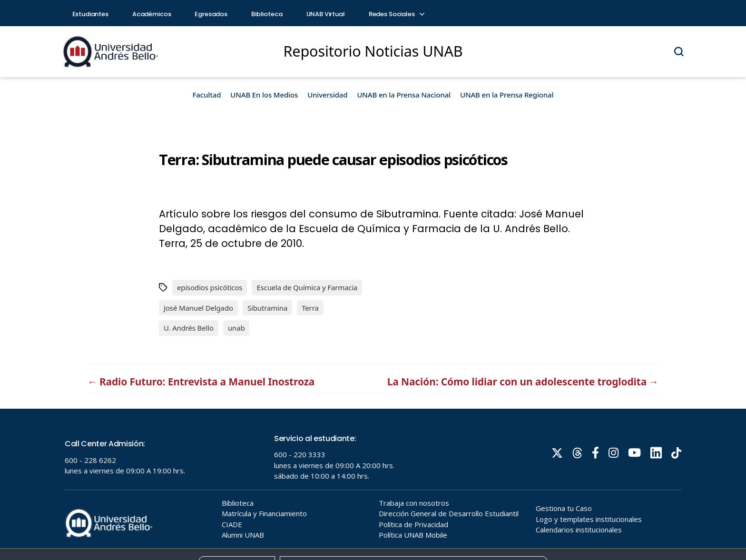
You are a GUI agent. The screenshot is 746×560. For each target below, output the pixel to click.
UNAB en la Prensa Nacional (404, 95)
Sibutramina (267, 308)
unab (236, 328)
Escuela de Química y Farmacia (307, 287)
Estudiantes (90, 14)
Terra (310, 308)
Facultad (207, 95)
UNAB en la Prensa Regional (507, 95)
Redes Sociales (396, 14)
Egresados (211, 14)
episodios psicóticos (210, 287)
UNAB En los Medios (264, 95)
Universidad (327, 95)
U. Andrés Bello (189, 328)
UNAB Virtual (326, 14)
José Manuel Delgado (198, 308)
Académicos (152, 14)
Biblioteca (267, 14)
